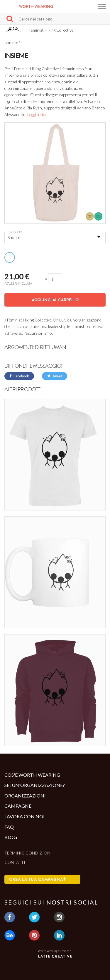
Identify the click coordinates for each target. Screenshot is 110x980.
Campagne (18, 806)
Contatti (15, 862)
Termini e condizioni (28, 853)
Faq (9, 827)
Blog (11, 837)
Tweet (55, 376)
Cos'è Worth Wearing (32, 775)
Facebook (19, 376)
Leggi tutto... (38, 115)
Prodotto (15, 232)
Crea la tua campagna (38, 879)
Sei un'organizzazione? (35, 785)
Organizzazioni (25, 796)
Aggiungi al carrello (55, 300)
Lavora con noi (24, 816)
